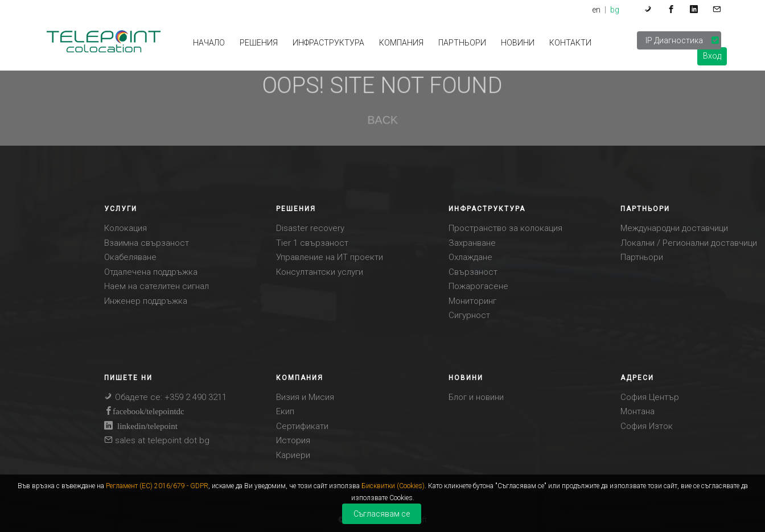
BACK (383, 120)
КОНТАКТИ (570, 43)
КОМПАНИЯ (401, 43)
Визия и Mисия (305, 397)
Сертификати (302, 426)
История (293, 440)
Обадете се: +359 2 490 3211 (165, 397)
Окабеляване (130, 257)
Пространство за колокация (505, 228)
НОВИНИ (518, 43)
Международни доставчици (674, 228)
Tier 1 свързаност (312, 243)
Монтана (637, 411)
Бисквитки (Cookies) (393, 486)
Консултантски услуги (320, 272)
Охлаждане (470, 257)
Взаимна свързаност (147, 243)
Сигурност (469, 315)
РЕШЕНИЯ (259, 43)
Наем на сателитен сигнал (157, 286)
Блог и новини (476, 397)
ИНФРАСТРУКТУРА (328, 43)
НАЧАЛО (209, 43)
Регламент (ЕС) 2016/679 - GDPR (157, 486)
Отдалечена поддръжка (151, 272)
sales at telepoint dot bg (157, 440)
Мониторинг (472, 301)
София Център (650, 397)
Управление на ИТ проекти (330, 257)
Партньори (462, 43)
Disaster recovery (310, 228)
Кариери (293, 455)
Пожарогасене (478, 286)
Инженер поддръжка (146, 301)
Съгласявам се (382, 514)
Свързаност (473, 272)
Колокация (126, 228)
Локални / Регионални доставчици (689, 243)
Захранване (472, 243)
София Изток (647, 426)
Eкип (285, 411)
